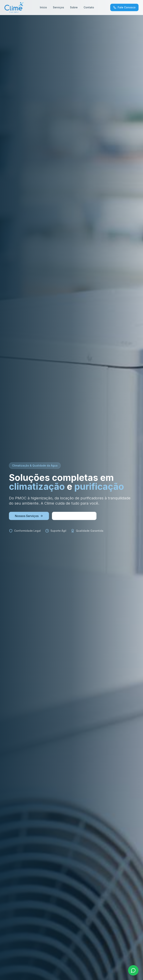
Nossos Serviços (29, 516)
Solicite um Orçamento (74, 516)
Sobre (74, 7)
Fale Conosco (124, 7)
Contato (89, 7)
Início (43, 7)
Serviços (58, 7)
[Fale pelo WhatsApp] (133, 970)
